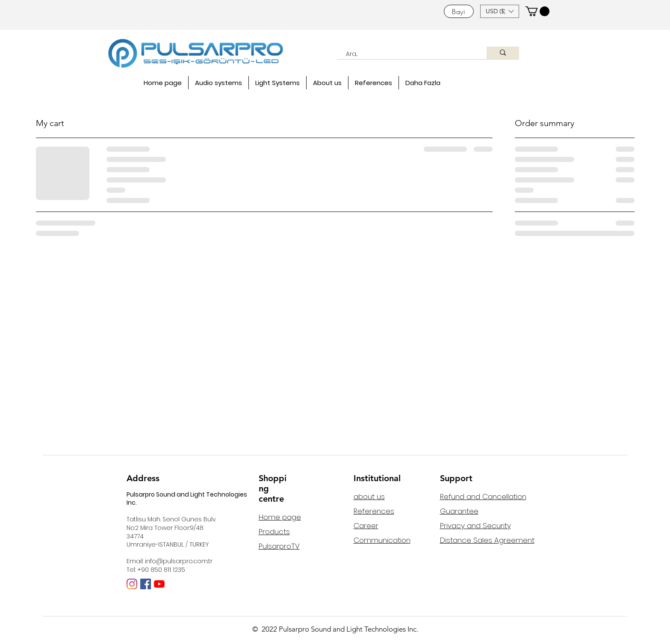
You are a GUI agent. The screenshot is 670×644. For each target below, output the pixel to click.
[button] (500, 11)
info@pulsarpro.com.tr (179, 561)
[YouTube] (159, 584)
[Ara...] (407, 54)
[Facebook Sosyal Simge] (146, 584)
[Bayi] (459, 11)
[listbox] (500, 11)
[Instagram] (132, 584)
